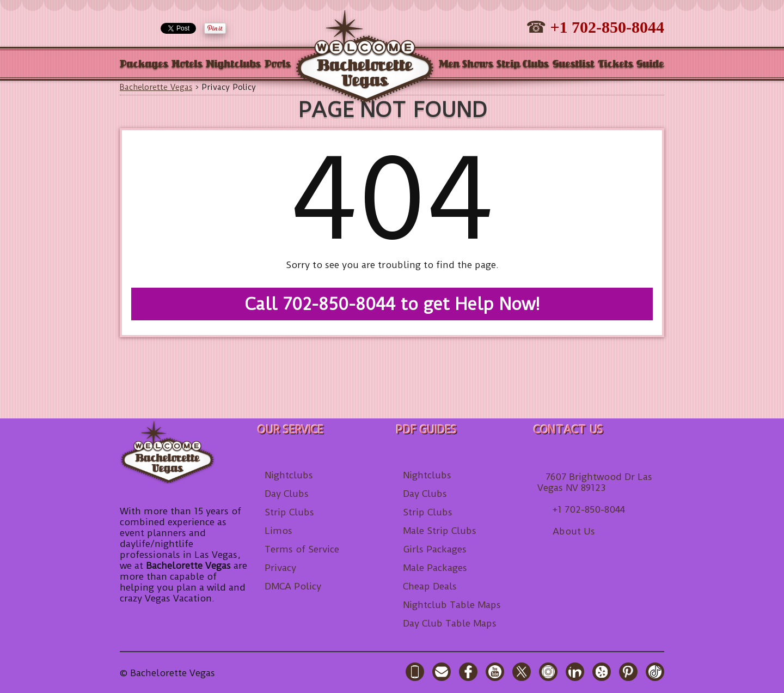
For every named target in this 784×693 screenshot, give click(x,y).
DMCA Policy (293, 586)
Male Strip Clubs (440, 531)
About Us (574, 531)
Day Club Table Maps (450, 623)
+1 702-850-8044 (607, 27)
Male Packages (435, 568)
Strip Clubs (523, 65)
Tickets (615, 65)
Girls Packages (435, 549)
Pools (278, 65)
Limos (278, 531)
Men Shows (466, 65)
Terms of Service (302, 549)
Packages (144, 65)
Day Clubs (287, 494)
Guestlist (574, 65)
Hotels (187, 65)
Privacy (280, 568)
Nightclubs (233, 65)
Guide (650, 65)
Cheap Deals (430, 586)
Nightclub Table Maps (452, 605)
